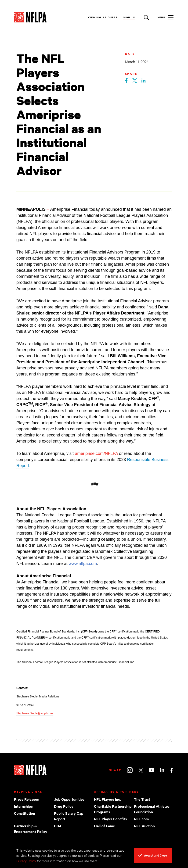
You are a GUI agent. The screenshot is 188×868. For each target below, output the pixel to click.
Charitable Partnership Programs (113, 809)
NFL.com (141, 819)
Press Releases (26, 799)
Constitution (25, 813)
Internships (23, 806)
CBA (58, 826)
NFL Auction (144, 826)
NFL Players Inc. (107, 799)
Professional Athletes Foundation (152, 809)
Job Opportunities (69, 799)
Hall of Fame (104, 826)
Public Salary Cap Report (69, 816)
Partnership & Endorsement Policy (31, 829)
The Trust (142, 799)
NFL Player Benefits (110, 819)
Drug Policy (64, 806)
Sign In (129, 17)
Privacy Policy (26, 861)
